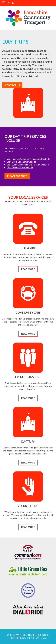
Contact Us (12, 85)
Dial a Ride (28, 248)
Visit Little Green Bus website (21, 162)
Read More (28, 269)
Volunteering (28, 506)
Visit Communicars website (20, 167)
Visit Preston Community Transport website (28, 159)
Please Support (17, 176)
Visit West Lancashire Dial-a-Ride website (28, 165)
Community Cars (28, 313)
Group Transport (28, 377)
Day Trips (28, 442)
